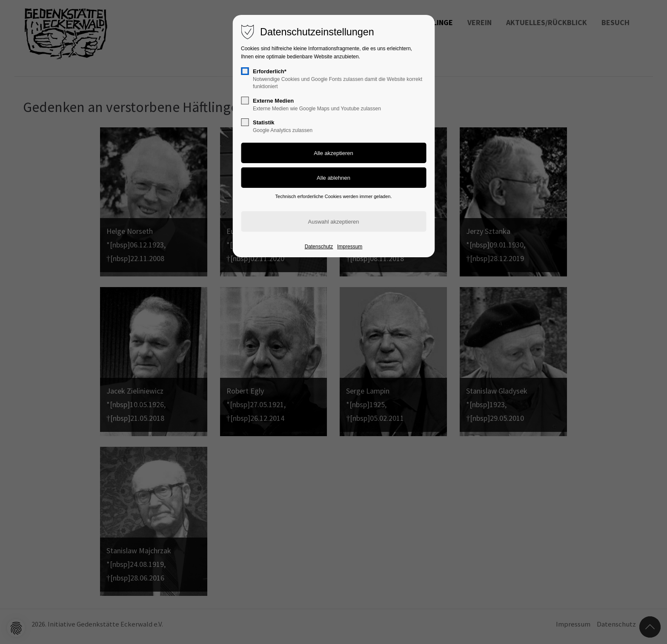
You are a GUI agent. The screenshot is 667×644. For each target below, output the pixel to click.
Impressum (350, 247)
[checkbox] (245, 71)
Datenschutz (319, 247)
